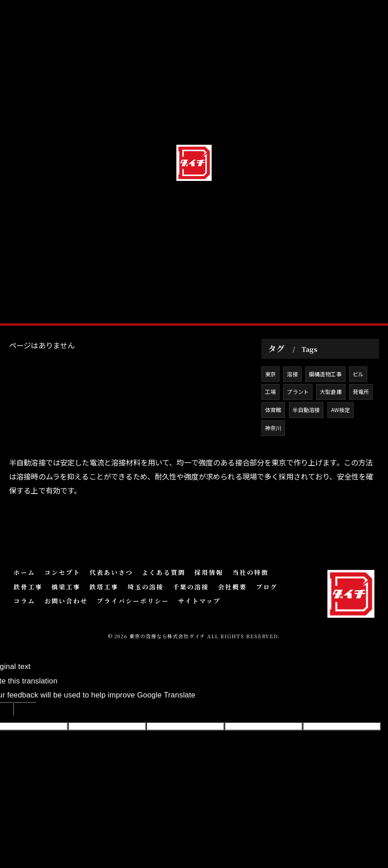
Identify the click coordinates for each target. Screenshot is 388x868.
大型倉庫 (331, 432)
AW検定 (341, 450)
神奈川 (273, 468)
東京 (270, 414)
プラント (298, 432)
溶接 (293, 414)
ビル (359, 414)
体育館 (273, 450)
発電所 (362, 432)
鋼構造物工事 (325, 414)
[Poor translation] (25, 724)
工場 (270, 432)
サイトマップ (199, 616)
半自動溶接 (306, 450)
